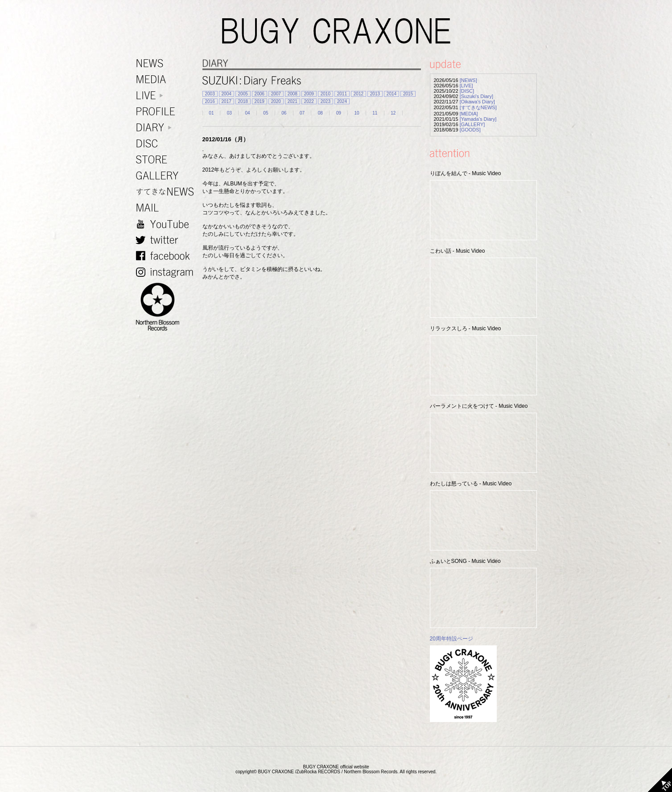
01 (211, 113)
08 (320, 113)
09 (339, 113)
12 (393, 113)
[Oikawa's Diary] (477, 102)
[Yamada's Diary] (478, 119)
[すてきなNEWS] (478, 107)
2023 (326, 101)
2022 (309, 101)
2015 (408, 94)
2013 (375, 94)
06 (284, 113)
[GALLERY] (472, 124)
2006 (260, 94)
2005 (243, 94)
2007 (276, 94)
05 (266, 113)
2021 (293, 101)
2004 (227, 94)
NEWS (167, 64)
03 (229, 113)
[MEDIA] (469, 114)
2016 (210, 101)
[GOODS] (470, 130)
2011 (342, 94)
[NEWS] (468, 80)
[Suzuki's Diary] (476, 96)
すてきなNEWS (167, 192)
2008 (293, 94)
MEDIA (167, 80)
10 (357, 113)
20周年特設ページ (451, 639)
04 (248, 113)
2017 (227, 101)
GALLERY (167, 176)
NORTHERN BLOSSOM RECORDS (167, 307)
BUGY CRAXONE (336, 31)
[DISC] (467, 91)
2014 (392, 94)
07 (302, 113)
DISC (167, 144)
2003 (210, 94)
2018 (243, 101)
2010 (326, 94)
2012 (359, 94)
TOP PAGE (660, 780)
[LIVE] (466, 86)
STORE (167, 160)
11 (375, 113)
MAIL (167, 208)
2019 (260, 101)
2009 (309, 94)
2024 (342, 101)
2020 (276, 101)
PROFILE (167, 112)
